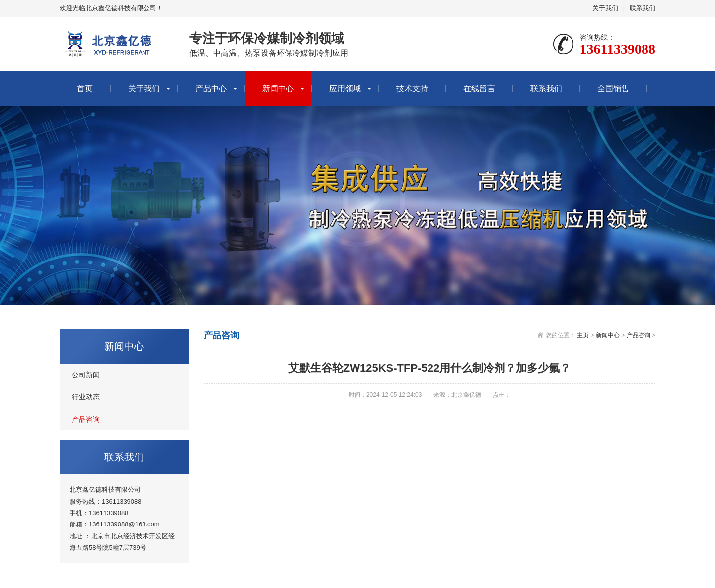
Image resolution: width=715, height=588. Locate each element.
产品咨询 (86, 419)
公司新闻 (86, 375)
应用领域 (345, 89)
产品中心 (211, 89)
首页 (85, 89)
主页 (583, 335)
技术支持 (412, 89)
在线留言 (479, 89)
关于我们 (605, 8)
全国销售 (613, 89)
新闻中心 (278, 89)
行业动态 (86, 397)
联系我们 (643, 8)
